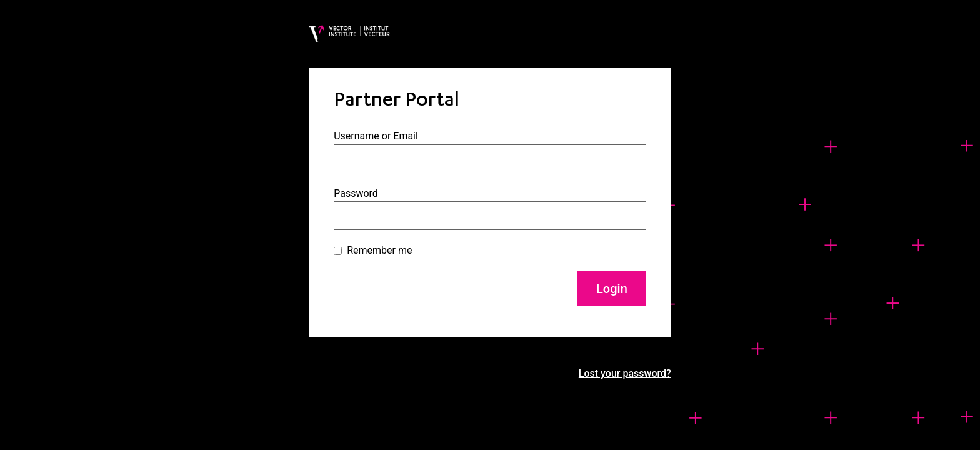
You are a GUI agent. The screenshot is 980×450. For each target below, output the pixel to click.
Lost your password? (625, 373)
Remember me (379, 250)
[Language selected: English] (878, 436)
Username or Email (376, 136)
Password (356, 193)
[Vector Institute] (349, 34)
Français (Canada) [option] (898, 438)
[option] (898, 438)
